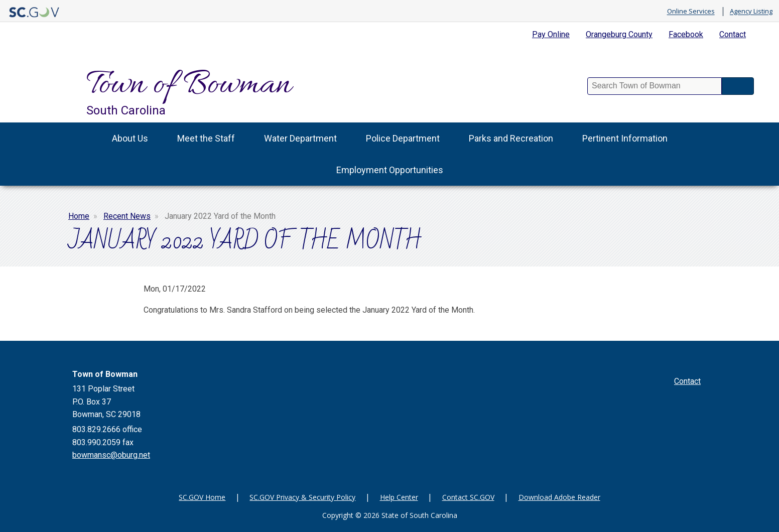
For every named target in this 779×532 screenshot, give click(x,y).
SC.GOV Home (202, 497)
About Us (130, 138)
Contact (733, 34)
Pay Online (551, 34)
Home (79, 216)
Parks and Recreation (511, 138)
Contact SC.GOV (468, 497)
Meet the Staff (206, 138)
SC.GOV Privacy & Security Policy (302, 497)
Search (738, 86)
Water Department (300, 138)
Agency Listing (751, 12)
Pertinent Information (625, 138)
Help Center (399, 497)
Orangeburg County (619, 34)
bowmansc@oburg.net (111, 455)
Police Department (403, 138)
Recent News (127, 216)
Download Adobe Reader (559, 497)
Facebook (686, 34)
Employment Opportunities (390, 170)
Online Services (691, 12)
